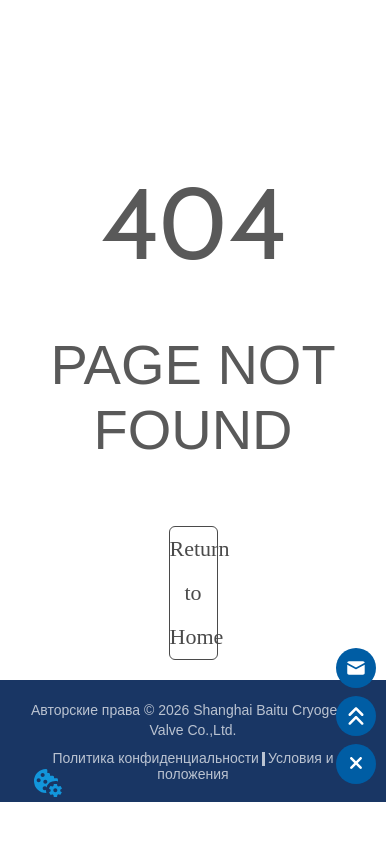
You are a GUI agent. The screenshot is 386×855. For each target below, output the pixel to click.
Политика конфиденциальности (155, 758)
